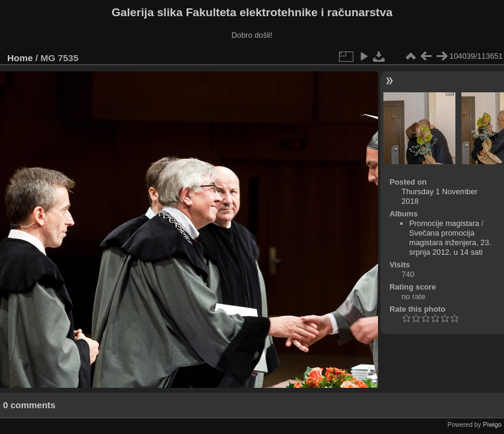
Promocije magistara (444, 223)
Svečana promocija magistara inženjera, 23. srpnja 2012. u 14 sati (450, 242)
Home (20, 58)
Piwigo (492, 424)
